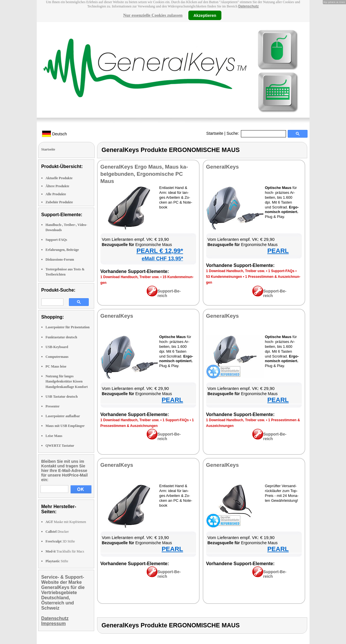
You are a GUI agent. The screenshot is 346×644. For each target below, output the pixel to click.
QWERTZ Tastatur (60, 446)
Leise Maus (54, 436)
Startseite (215, 133)
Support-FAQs (56, 240)
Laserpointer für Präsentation (68, 327)
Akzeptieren (205, 15)
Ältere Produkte (58, 186)
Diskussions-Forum (60, 259)
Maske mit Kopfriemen (66, 522)
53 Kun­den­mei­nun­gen (224, 277)
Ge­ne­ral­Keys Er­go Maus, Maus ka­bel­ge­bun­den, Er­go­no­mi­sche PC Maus (144, 174)
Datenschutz (249, 6)
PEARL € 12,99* (160, 251)
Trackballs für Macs (65, 551)
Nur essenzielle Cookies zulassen (153, 15)
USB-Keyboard (57, 347)
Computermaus (57, 357)
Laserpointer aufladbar (63, 416)
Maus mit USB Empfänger (65, 426)
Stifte (57, 561)
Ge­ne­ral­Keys (223, 167)
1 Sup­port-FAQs (281, 271)
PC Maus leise (56, 366)
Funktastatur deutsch (61, 337)
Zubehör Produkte (59, 202)
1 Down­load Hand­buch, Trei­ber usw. (130, 277)
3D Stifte (60, 541)
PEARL (278, 251)
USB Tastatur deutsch (62, 397)
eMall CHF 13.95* (162, 259)
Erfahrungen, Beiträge (62, 250)
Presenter (53, 406)
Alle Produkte (56, 194)
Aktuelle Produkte (59, 178)
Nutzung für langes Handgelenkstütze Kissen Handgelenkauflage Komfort (67, 381)
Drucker (57, 532)
